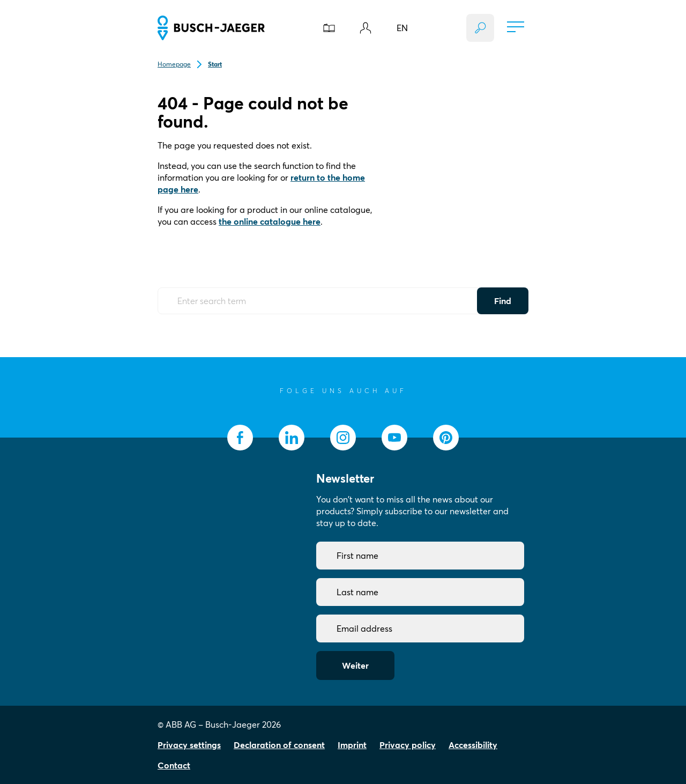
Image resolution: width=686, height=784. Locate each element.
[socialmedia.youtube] (394, 438)
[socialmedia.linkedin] (292, 438)
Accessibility (473, 745)
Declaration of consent (279, 745)
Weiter (355, 665)
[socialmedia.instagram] (343, 438)
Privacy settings (189, 745)
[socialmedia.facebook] (240, 438)
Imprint (352, 745)
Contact (174, 765)
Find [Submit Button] (503, 301)
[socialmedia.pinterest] (446, 438)
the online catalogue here (270, 221)
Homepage (174, 64)
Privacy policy (408, 745)
